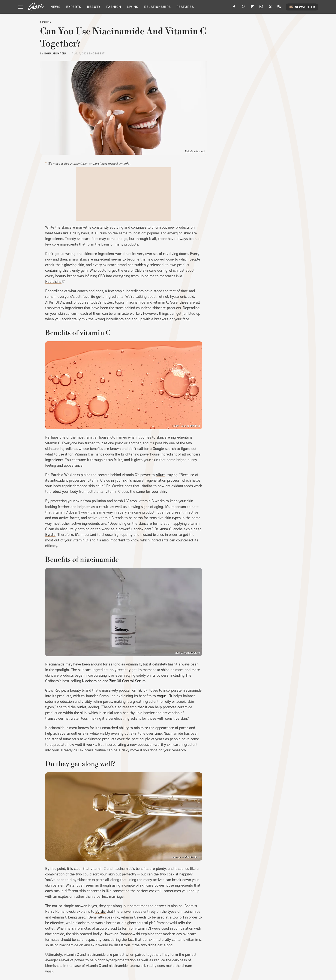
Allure (161, 475)
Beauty (94, 7)
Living (133, 7)
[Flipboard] (252, 8)
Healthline (53, 282)
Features (185, 7)
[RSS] (279, 8)
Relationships (157, 7)
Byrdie (50, 535)
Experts (74, 7)
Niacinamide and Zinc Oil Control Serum (114, 681)
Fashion (114, 7)
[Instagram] (261, 8)
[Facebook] (234, 8)
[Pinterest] (243, 8)
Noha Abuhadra (55, 54)
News (55, 7)
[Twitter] (270, 8)
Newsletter (302, 7)
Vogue (162, 696)
